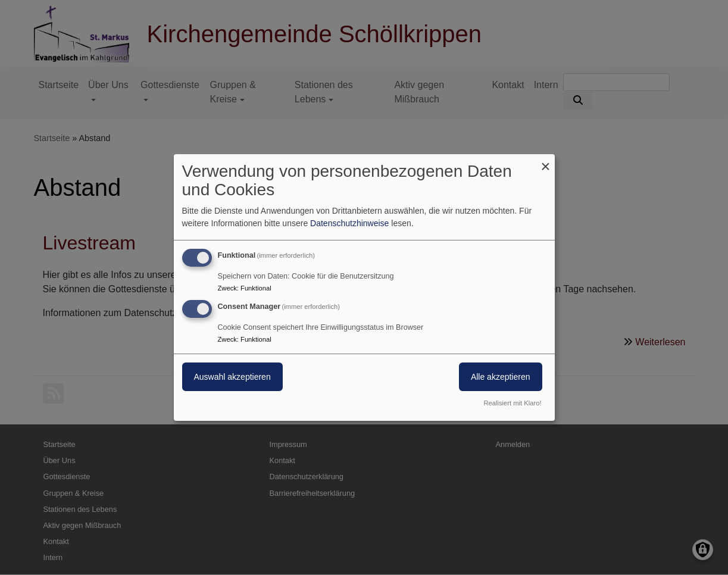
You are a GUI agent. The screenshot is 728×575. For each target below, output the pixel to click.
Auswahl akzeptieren (232, 377)
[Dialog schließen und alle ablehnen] (546, 162)
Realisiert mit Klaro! (513, 403)
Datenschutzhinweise (349, 223)
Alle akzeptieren (501, 377)
